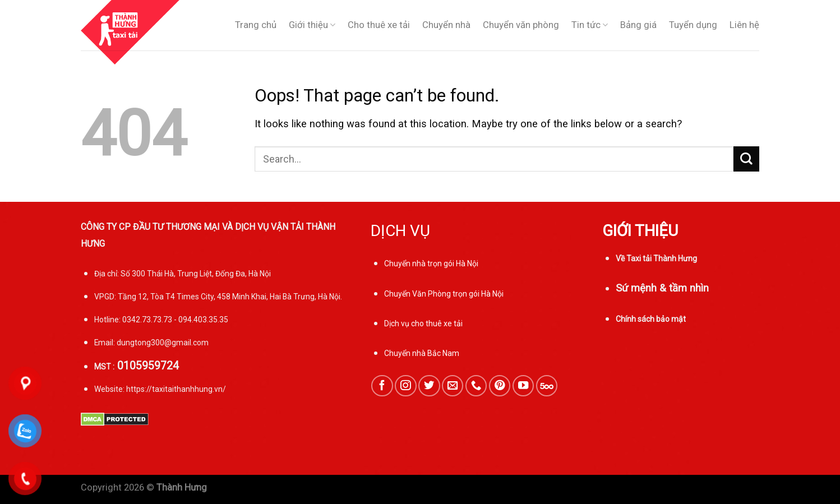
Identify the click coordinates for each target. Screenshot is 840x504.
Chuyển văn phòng (521, 25)
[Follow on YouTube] (523, 386)
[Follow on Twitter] (429, 386)
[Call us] (476, 386)
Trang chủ (256, 25)
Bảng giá (638, 25)
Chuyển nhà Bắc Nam (422, 353)
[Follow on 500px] (547, 386)
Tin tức (590, 25)
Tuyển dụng (693, 25)
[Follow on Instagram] (405, 386)
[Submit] (746, 159)
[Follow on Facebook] (382, 386)
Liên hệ (744, 25)
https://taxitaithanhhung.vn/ (176, 389)
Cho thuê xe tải (379, 25)
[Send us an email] (453, 386)
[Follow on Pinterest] (500, 386)
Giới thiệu (312, 25)
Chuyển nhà (446, 25)
